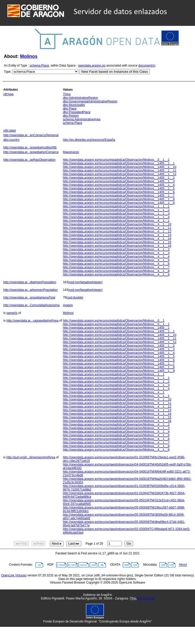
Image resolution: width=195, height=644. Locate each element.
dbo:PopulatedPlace (77, 112)
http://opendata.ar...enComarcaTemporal (31, 135)
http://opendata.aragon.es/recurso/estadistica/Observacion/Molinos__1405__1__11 (120, 171)
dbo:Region (71, 116)
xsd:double (75, 298)
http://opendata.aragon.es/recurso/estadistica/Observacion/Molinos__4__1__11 (117, 228)
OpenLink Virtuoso (14, 575)
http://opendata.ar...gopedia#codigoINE (30, 147)
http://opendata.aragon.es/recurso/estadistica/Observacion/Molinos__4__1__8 (116, 271)
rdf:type (8, 94)
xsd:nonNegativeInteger (85, 282)
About (183, 565)
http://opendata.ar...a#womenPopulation (31, 290)
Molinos (29, 56)
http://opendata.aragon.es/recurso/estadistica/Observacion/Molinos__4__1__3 (116, 253)
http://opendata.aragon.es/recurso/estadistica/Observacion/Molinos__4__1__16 (117, 246)
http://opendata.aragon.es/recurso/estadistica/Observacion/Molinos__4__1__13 (117, 235)
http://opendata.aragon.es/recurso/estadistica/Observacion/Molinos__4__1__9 (116, 275)
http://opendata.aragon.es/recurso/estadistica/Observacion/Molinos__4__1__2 (116, 249)
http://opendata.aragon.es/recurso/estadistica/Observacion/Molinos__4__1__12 (117, 231)
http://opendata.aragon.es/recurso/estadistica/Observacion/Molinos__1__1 (114, 374)
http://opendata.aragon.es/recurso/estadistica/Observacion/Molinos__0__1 (114, 321)
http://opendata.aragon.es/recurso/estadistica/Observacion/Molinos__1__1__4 (116, 217)
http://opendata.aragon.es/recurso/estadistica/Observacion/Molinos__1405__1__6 (119, 192)
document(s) (147, 66)
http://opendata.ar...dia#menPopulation (30, 282)
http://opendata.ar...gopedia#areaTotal (29, 298)
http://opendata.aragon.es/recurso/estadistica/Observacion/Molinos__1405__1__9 (119, 203)
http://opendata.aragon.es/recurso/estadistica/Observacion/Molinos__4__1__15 (117, 242)
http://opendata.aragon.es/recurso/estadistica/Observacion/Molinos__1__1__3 (116, 214)
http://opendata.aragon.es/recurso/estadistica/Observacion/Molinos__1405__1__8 (119, 199)
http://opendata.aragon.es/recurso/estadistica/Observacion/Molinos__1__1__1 (116, 206)
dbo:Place (70, 109)
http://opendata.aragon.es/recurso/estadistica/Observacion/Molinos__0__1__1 (116, 160)
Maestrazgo (71, 152)
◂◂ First (21, 543)
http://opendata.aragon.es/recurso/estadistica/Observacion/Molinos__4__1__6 (116, 264)
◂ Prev (38, 543)
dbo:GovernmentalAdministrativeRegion (90, 101)
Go (129, 543)
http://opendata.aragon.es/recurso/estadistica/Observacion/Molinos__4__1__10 (117, 224)
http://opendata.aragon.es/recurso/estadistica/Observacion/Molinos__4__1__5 (116, 260)
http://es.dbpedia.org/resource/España (89, 140)
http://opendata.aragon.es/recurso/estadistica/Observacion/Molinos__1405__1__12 (120, 174)
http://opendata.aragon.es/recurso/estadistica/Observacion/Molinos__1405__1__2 (119, 178)
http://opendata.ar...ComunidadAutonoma (32, 305)
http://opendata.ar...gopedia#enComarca (31, 152)
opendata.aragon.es (92, 66)
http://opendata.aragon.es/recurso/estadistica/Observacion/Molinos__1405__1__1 (119, 163)
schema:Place (39, 66)
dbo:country (11, 140)
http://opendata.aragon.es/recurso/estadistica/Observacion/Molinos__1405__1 (116, 328)
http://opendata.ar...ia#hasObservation (29, 160)
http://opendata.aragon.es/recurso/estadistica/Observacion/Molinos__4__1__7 (116, 267)
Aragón (68, 305)
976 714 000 (146, 598)
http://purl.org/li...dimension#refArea (31, 457)
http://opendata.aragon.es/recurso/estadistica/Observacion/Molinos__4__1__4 (116, 257)
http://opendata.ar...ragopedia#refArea (32, 321)
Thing (67, 94)
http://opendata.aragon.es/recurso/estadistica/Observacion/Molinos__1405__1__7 (119, 196)
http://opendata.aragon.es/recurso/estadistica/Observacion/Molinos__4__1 (114, 392)
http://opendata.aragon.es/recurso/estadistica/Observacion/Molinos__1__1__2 (116, 210)
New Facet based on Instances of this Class (115, 72)
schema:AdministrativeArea (82, 119)
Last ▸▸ (74, 543)
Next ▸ (57, 543)
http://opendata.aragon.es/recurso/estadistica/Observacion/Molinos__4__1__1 (116, 221)
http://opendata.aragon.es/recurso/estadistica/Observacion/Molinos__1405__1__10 (120, 167)
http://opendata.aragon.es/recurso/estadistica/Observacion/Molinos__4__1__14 (117, 239)
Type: (8, 72)
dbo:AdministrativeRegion (80, 98)
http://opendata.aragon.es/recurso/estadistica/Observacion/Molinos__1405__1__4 (119, 185)
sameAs (12, 313)
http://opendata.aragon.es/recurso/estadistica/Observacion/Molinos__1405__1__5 (119, 188)
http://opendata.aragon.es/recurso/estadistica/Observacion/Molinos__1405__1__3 (119, 181)
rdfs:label (10, 131)
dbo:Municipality (74, 105)
